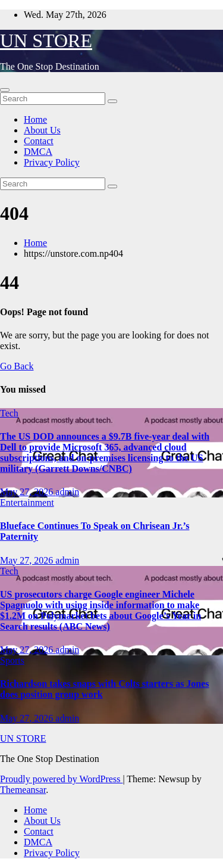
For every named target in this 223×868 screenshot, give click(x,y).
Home (35, 119)
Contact (39, 141)
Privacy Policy (52, 162)
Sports (12, 660)
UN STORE (46, 41)
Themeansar (23, 790)
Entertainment (27, 503)
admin (67, 492)
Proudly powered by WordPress (61, 779)
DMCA (38, 152)
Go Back (17, 366)
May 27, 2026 (28, 492)
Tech (9, 413)
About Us (42, 130)
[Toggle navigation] (5, 90)
